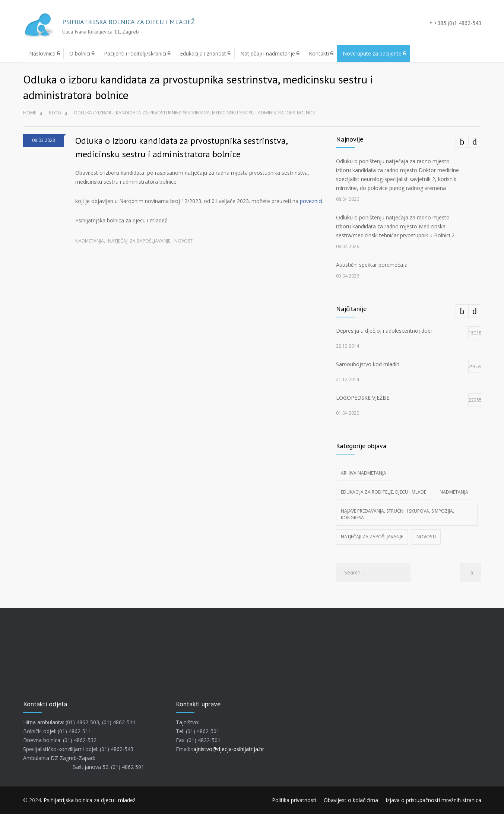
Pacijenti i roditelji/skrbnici (135, 53)
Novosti (184, 241)
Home (30, 113)
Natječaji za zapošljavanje (139, 241)
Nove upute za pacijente (372, 53)
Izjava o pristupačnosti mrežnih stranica (433, 800)
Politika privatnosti (294, 800)
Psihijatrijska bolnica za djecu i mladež (90, 800)
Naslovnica (42, 53)
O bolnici (80, 53)
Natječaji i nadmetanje (268, 53)
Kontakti (319, 53)
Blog (55, 113)
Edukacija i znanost (203, 53)
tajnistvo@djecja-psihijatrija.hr (228, 749)
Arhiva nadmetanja (364, 473)
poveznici (311, 201)
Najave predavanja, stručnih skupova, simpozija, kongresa (397, 514)
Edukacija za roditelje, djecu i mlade (383, 492)
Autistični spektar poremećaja (372, 265)
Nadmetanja (90, 241)
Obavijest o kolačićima (351, 800)
